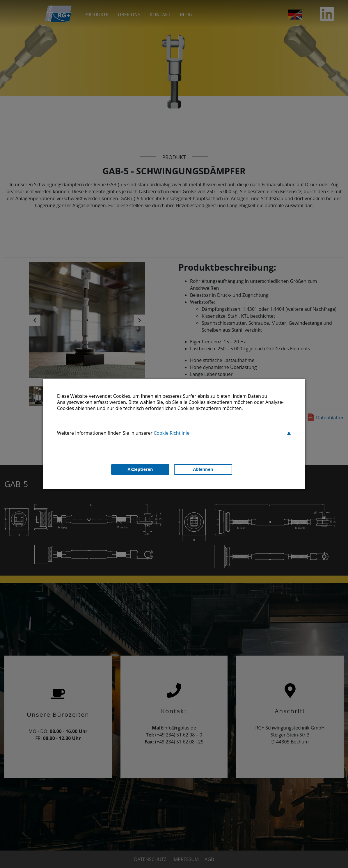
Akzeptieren (140, 469)
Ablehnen (203, 469)
